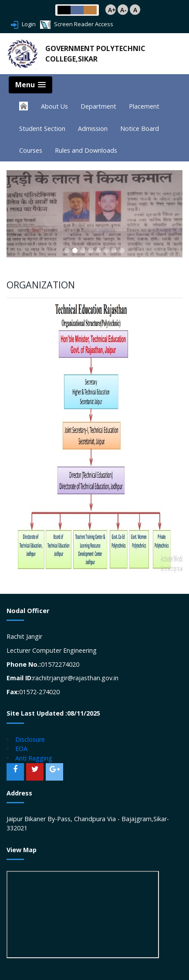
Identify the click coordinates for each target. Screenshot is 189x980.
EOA (21, 749)
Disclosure (30, 739)
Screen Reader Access (77, 24)
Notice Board (140, 128)
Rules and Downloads (86, 150)
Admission (93, 128)
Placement (144, 106)
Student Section (42, 128)
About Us (54, 106)
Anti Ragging (34, 758)
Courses (31, 150)
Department (98, 106)
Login (23, 24)
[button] (67, 250)
